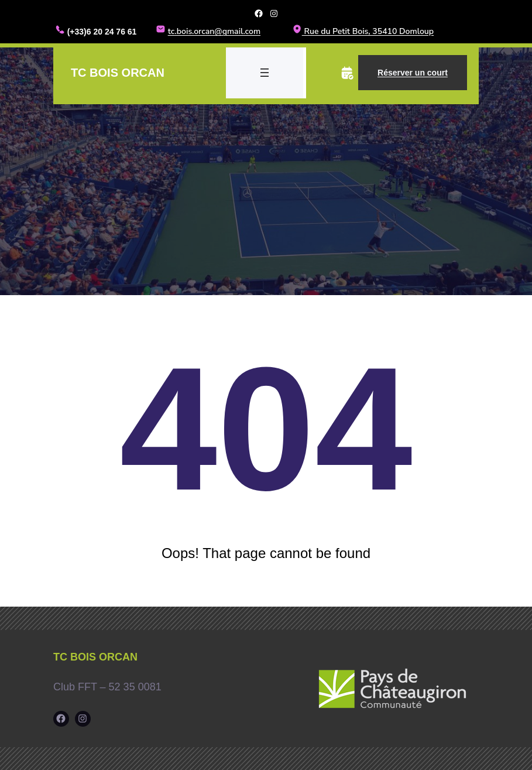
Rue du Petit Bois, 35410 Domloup (363, 31)
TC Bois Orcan (118, 72)
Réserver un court (413, 72)
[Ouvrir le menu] (265, 72)
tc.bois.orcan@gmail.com (214, 31)
